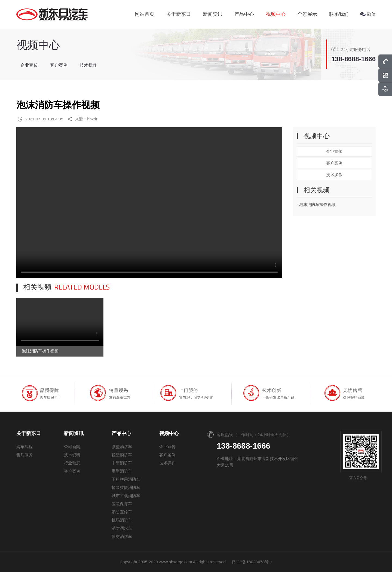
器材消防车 (122, 536)
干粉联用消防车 (126, 479)
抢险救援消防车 (126, 487)
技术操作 (88, 65)
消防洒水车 (122, 528)
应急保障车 (122, 504)
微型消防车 (122, 447)
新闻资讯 (213, 14)
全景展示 (307, 14)
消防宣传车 (122, 512)
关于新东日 (179, 14)
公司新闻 (72, 447)
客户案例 (59, 65)
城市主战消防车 (126, 496)
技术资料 (72, 455)
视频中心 (276, 14)
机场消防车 (122, 520)
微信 (368, 14)
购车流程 (24, 447)
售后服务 (24, 455)
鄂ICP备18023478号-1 (252, 562)
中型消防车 (122, 463)
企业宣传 (29, 65)
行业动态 (72, 463)
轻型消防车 (122, 455)
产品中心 (244, 14)
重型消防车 (122, 471)
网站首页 (145, 14)
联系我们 (339, 14)
